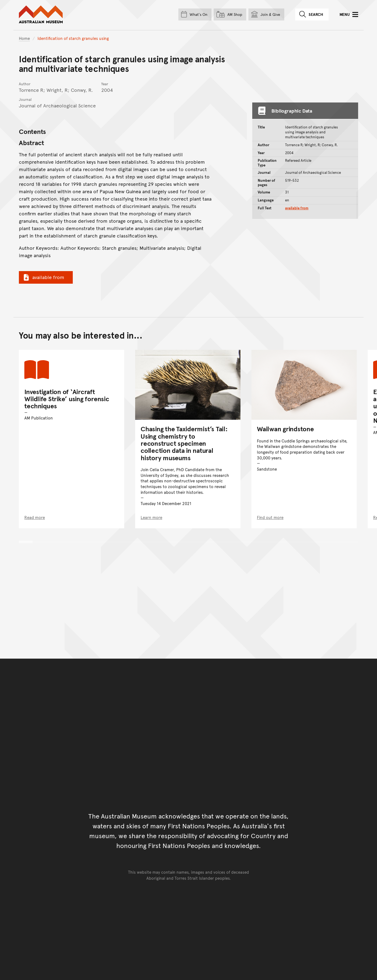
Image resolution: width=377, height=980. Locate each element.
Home (24, 38)
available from (43, 277)
